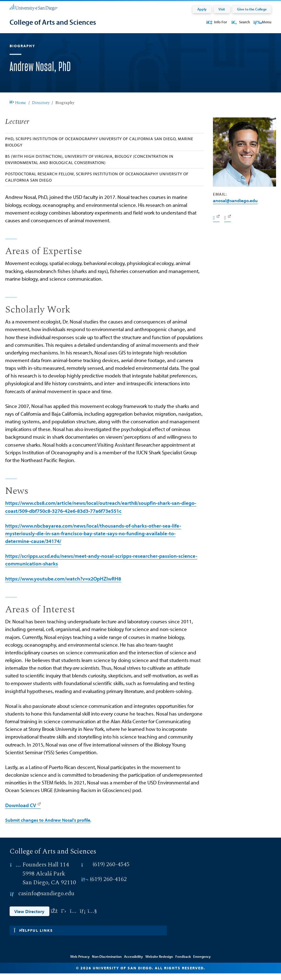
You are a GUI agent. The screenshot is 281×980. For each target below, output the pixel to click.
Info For (216, 22)
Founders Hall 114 (46, 871)
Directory (41, 109)
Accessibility (134, 963)
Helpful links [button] (33, 937)
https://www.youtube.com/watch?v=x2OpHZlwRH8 (63, 585)
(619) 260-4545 (111, 871)
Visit (222, 9)
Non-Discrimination (107, 963)
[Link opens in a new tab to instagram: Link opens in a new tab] (73, 918)
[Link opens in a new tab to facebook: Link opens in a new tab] (54, 918)
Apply (202, 9)
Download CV (21, 812)
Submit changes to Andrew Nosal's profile (48, 826)
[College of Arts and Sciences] (53, 22)
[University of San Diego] (33, 7)
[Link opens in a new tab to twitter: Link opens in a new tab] (64, 918)
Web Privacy (80, 963)
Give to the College (252, 9)
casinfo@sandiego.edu (46, 900)
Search (240, 22)
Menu (262, 22)
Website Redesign (159, 963)
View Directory (29, 918)
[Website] (216, 224)
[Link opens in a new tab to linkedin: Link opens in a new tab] (83, 918)
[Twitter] (227, 224)
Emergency (202, 963)
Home (18, 109)
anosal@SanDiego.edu (235, 207)
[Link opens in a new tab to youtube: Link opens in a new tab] (92, 918)
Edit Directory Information (141, 955)
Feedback (183, 963)
